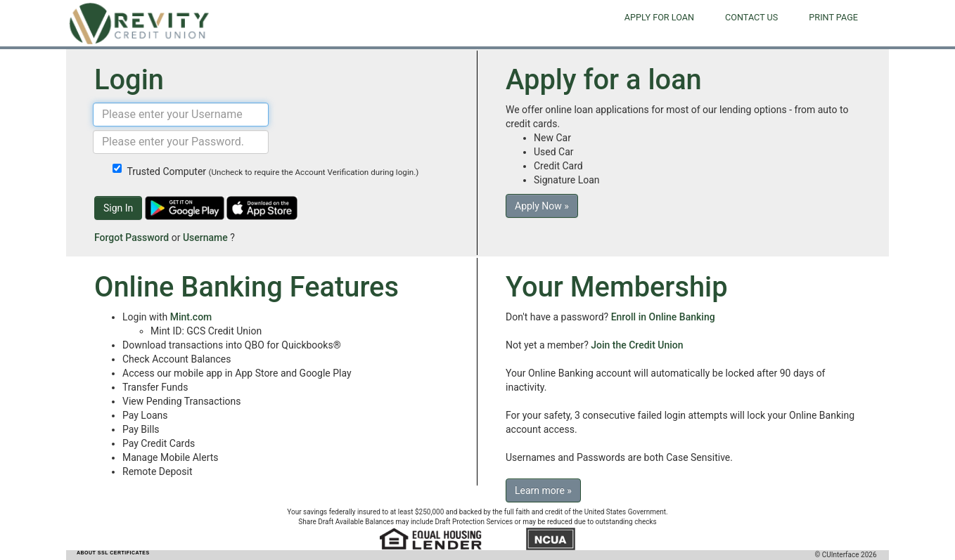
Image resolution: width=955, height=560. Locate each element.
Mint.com (191, 317)
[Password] (181, 142)
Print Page (833, 17)
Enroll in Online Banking (663, 317)
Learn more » (543, 490)
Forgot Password (132, 237)
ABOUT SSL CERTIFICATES (113, 553)
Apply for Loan (659, 17)
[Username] (181, 115)
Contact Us (751, 17)
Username (205, 237)
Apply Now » (542, 206)
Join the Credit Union (637, 345)
